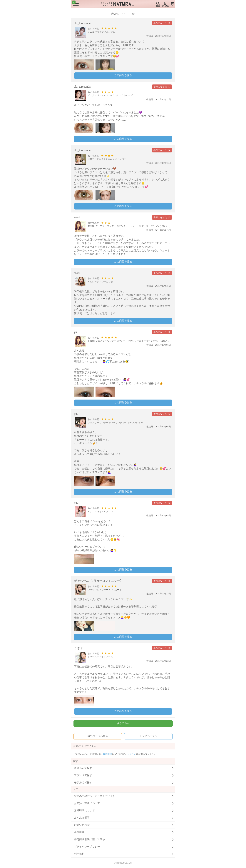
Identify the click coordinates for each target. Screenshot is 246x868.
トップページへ (148, 736)
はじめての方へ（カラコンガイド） (95, 796)
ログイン (132, 754)
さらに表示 (123, 723)
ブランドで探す (83, 775)
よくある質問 (82, 818)
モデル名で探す (83, 783)
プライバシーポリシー (87, 847)
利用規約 (79, 854)
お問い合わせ (82, 825)
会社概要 (79, 832)
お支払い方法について (87, 803)
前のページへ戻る (98, 736)
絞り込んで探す (83, 768)
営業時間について (84, 810)
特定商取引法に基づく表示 (90, 839)
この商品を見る (123, 75)
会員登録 (107, 754)
